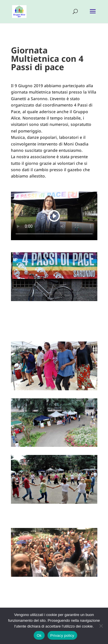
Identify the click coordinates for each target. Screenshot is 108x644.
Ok (39, 635)
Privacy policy (62, 635)
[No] (101, 626)
